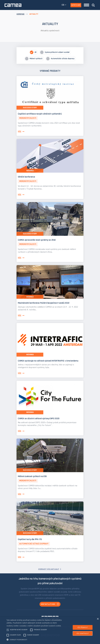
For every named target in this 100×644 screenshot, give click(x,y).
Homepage (20, 14)
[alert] (50, 630)
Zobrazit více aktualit (49, 569)
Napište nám (76, 5)
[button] (35, 639)
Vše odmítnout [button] (83, 633)
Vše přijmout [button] (83, 627)
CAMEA (13, 5)
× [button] (98, 619)
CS (63, 5)
